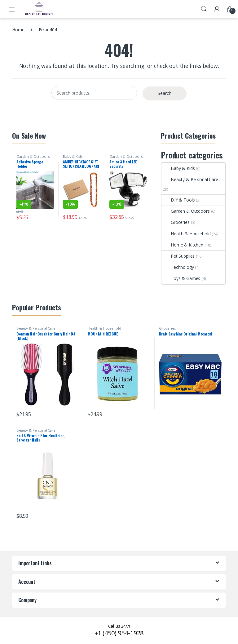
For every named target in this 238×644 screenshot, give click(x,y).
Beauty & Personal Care (190, 179)
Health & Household (186, 234)
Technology (178, 267)
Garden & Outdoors (33, 156)
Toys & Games (181, 278)
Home (18, 30)
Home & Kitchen (182, 245)
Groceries (176, 222)
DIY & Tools (178, 200)
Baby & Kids (73, 156)
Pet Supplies (178, 256)
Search (204, 9)
